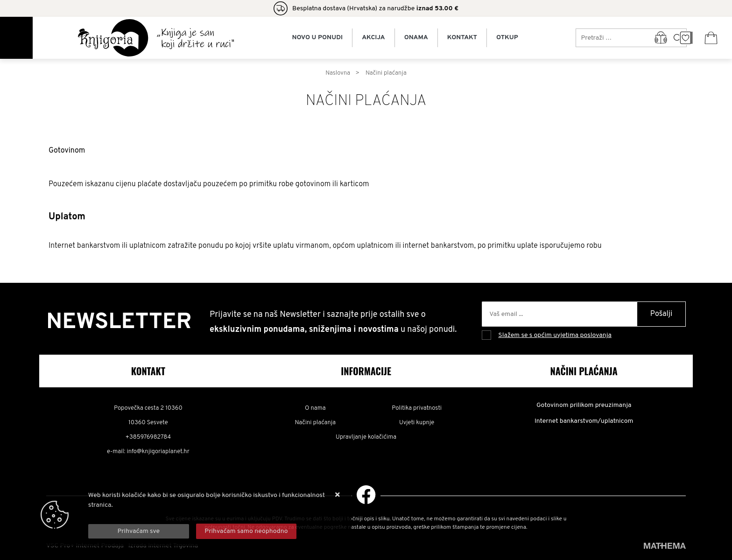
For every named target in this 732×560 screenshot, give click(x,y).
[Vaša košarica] (711, 38)
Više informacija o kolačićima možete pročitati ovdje (164, 515)
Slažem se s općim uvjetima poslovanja (555, 335)
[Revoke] (246, 531)
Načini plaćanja (316, 423)
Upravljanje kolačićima (366, 437)
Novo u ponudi (317, 38)
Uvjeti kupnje (417, 423)
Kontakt (462, 38)
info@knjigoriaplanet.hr (158, 452)
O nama (315, 408)
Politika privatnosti (417, 408)
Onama (416, 38)
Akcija (373, 38)
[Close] (139, 531)
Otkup (507, 38)
